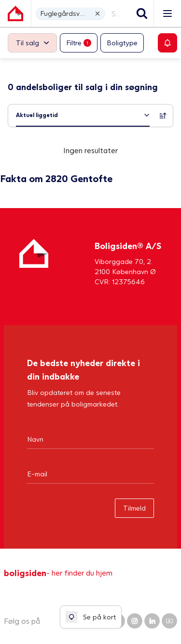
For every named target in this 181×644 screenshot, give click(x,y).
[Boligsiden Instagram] (135, 621)
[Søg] (142, 13)
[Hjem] (34, 263)
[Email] (90, 473)
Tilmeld (134, 508)
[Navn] (90, 439)
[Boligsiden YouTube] (169, 621)
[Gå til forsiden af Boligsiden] (15, 13)
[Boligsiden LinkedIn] (152, 621)
